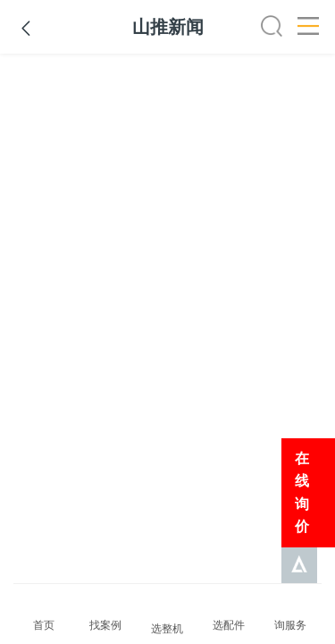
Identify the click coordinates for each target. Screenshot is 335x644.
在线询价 (302, 493)
